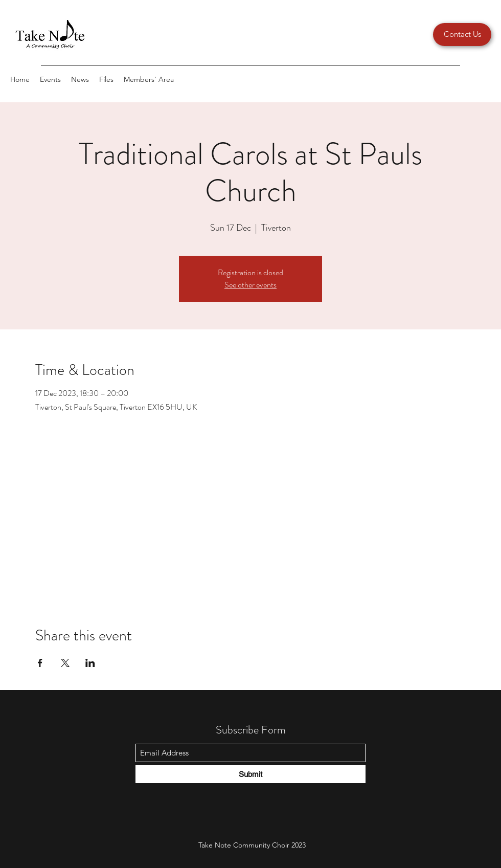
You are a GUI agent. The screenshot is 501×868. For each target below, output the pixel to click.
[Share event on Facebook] (40, 663)
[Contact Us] (462, 35)
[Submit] (250, 774)
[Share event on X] (65, 663)
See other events (250, 285)
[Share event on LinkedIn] (90, 663)
